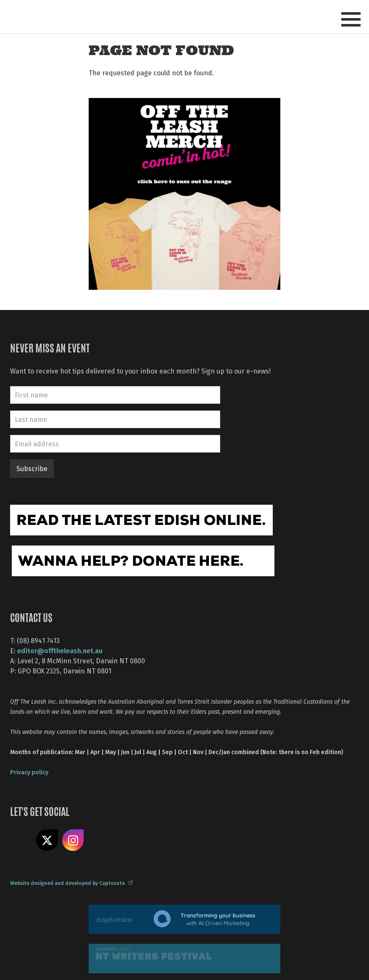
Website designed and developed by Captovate (71, 883)
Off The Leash (109, 16)
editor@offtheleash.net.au (60, 650)
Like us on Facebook (21, 840)
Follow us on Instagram (73, 840)
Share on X (47, 840)
